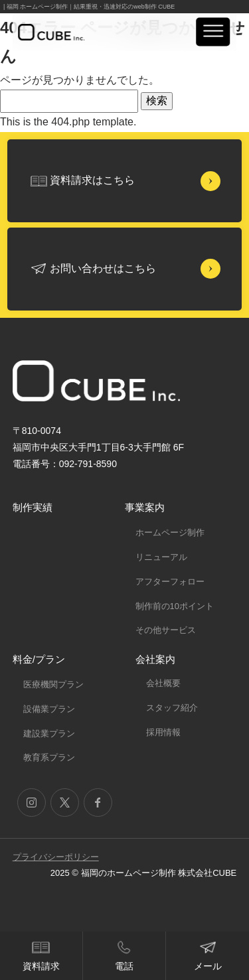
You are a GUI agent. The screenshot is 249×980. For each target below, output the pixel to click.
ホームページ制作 (170, 532)
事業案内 (145, 507)
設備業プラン (49, 709)
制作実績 (33, 507)
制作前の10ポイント (175, 606)
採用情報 (163, 732)
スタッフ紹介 (172, 708)
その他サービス (166, 630)
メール (208, 966)
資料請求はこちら (92, 180)
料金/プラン (39, 659)
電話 (124, 966)
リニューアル (161, 557)
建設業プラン (49, 734)
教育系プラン (49, 757)
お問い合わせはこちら (103, 268)
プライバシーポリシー (56, 857)
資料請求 (41, 966)
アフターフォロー (170, 582)
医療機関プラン (53, 684)
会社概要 (163, 683)
